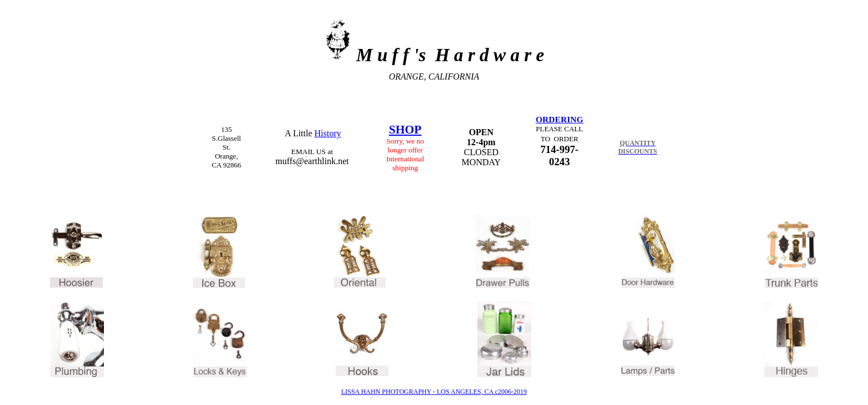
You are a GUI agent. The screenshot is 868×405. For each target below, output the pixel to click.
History (328, 133)
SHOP (405, 130)
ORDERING (560, 119)
